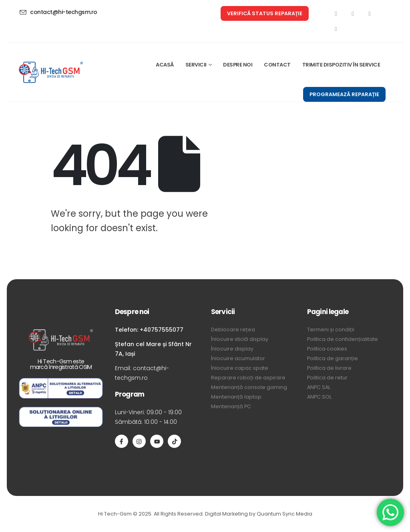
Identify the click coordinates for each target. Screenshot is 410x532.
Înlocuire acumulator (238, 358)
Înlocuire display (232, 349)
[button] (265, 13)
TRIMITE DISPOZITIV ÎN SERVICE (341, 65)
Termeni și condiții (331, 329)
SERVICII (196, 65)
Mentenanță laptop (236, 397)
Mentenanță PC (231, 406)
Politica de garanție (333, 358)
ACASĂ (165, 65)
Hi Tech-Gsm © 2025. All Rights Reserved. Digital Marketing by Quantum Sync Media (205, 514)
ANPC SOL (319, 397)
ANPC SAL (319, 387)
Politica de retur (327, 378)
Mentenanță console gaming (249, 387)
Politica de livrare (329, 368)
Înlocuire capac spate (240, 368)
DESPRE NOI (238, 65)
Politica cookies (327, 349)
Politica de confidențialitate (343, 339)
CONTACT (277, 65)
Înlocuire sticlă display (240, 339)
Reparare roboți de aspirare (248, 378)
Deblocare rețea (233, 329)
